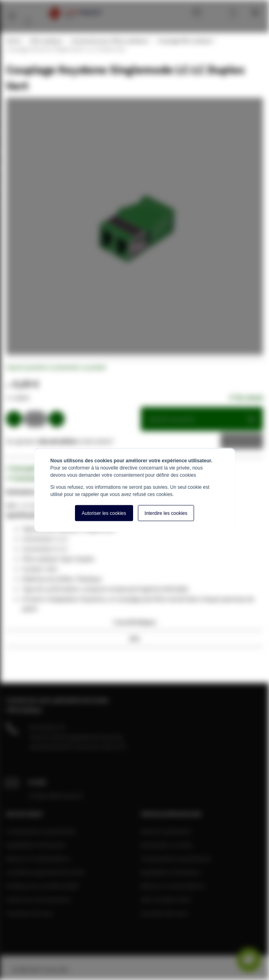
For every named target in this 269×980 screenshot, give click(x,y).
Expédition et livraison (36, 845)
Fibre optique (46, 41)
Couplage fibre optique (185, 41)
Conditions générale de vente (45, 872)
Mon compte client (166, 899)
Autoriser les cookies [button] (104, 513)
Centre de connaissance (38, 899)
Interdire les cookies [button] (166, 513)
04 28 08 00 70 (47, 727)
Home (13, 41)
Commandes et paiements (41, 831)
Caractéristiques (135, 622)
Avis (134, 638)
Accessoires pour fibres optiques (109, 41)
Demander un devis (167, 845)
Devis (236, 441)
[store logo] (75, 13)
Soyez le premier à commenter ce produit (56, 367)
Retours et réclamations (38, 858)
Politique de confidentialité (42, 886)
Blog (195, 12)
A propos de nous (30, 913)
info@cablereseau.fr (56, 795)
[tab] (134, 624)
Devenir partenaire (166, 831)
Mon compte (217, 12)
